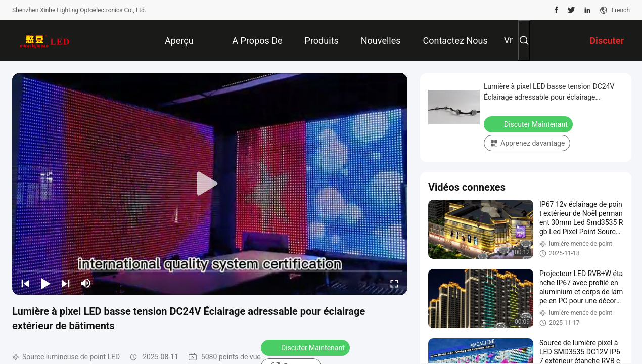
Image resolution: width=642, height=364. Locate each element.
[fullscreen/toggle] (394, 283)
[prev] (25, 283)
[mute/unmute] (86, 283)
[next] (66, 283)
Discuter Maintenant (306, 347)
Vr (508, 40)
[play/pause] (45, 283)
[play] (210, 184)
